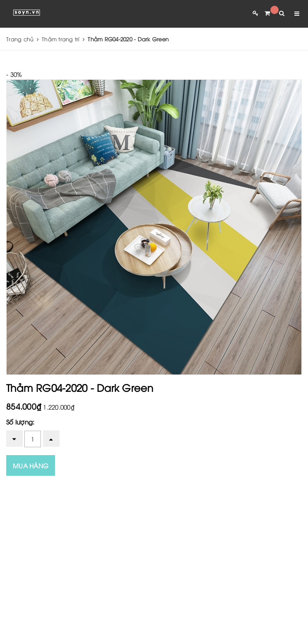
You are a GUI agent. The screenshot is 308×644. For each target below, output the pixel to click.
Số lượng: (20, 422)
